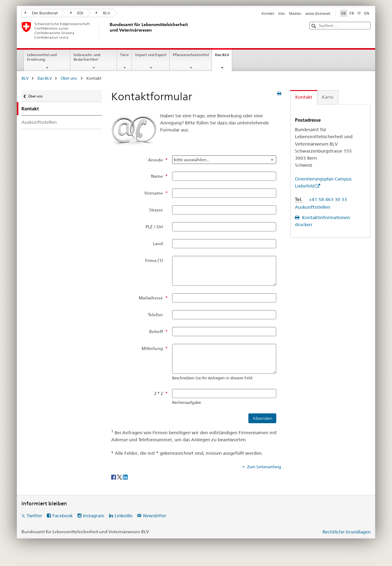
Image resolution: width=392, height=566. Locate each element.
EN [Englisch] (367, 13)
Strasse (156, 210)
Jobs (281, 13)
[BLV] (109, 30)
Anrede (155, 160)
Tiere (124, 55)
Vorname (154, 193)
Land (158, 244)
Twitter (34, 516)
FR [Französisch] (352, 13)
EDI (77, 13)
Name (157, 176)
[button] (314, 26)
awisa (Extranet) (318, 13)
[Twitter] (120, 477)
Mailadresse (151, 298)
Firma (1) (154, 260)
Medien (295, 13)
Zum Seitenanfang (264, 467)
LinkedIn (124, 516)
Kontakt (268, 13)
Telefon (155, 315)
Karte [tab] (328, 97)
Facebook (62, 516)
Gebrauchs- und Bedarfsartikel (87, 57)
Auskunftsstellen (39, 122)
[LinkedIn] (125, 477)
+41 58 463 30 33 (328, 199)
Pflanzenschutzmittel (191, 55)
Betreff (156, 332)
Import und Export (151, 55)
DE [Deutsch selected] (344, 13)
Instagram (94, 516)
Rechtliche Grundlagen (347, 532)
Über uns (69, 78)
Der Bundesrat (41, 13)
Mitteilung (152, 348)
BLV (103, 13)
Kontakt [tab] (304, 97)
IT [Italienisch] (359, 13)
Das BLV (223, 57)
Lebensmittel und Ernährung (42, 57)
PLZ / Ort (154, 227)
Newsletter (155, 516)
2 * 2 (158, 393)
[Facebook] (114, 477)
